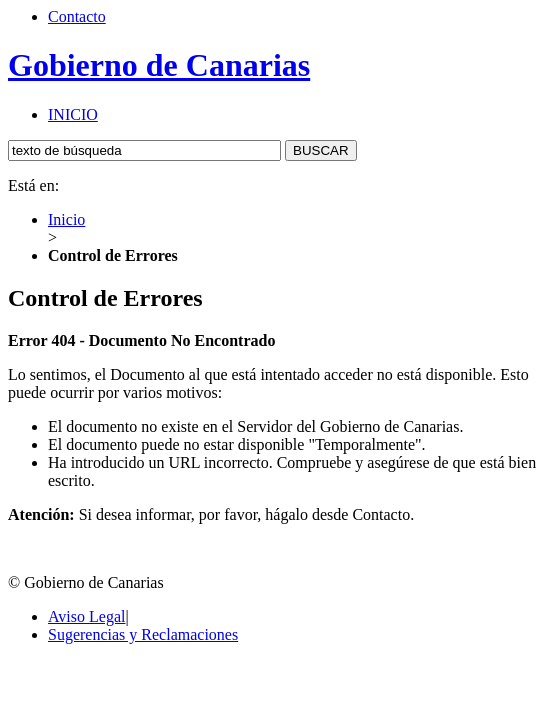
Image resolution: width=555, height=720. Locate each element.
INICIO (73, 114)
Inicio (66, 219)
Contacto (77, 16)
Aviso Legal (86, 616)
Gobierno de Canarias (159, 65)
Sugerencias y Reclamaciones (143, 634)
